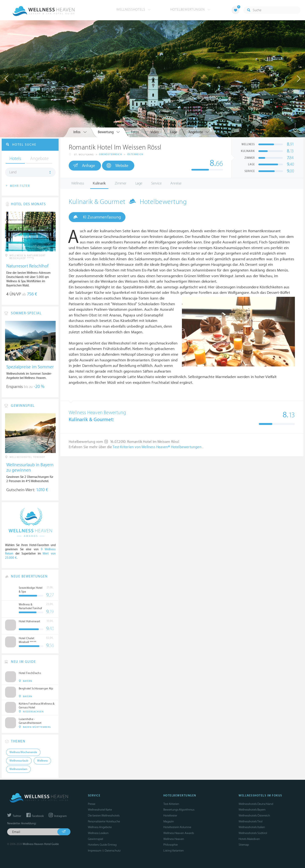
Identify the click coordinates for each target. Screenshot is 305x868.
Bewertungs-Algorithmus (179, 810)
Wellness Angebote (100, 827)
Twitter (14, 816)
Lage (139, 183)
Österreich (135, 154)
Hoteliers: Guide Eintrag (102, 845)
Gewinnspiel (95, 839)
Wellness (78, 183)
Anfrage (84, 165)
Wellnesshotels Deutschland (256, 804)
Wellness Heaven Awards (179, 833)
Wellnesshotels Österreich (254, 816)
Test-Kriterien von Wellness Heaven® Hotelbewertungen (157, 447)
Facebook (35, 816)
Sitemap (244, 845)
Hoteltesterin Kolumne (177, 827)
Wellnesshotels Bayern (252, 810)
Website (117, 166)
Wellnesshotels (134, 9)
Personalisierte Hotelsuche (104, 821)
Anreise (176, 183)
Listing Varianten (174, 851)
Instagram (58, 816)
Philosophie (171, 845)
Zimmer (121, 183)
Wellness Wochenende (23, 752)
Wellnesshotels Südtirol (253, 833)
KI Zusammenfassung (97, 217)
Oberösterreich (111, 154)
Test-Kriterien (171, 804)
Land (13, 172)
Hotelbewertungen (190, 9)
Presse (92, 804)
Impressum (95, 851)
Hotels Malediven (249, 839)
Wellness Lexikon (98, 833)
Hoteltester (170, 816)
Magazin (169, 821)
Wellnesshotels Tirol (251, 821)
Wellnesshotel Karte (100, 810)
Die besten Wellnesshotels (104, 816)
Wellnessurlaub (19, 761)
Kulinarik (99, 183)
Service (156, 183)
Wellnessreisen (18, 769)
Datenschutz (113, 851)
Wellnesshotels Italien (252, 827)
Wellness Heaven (174, 839)
